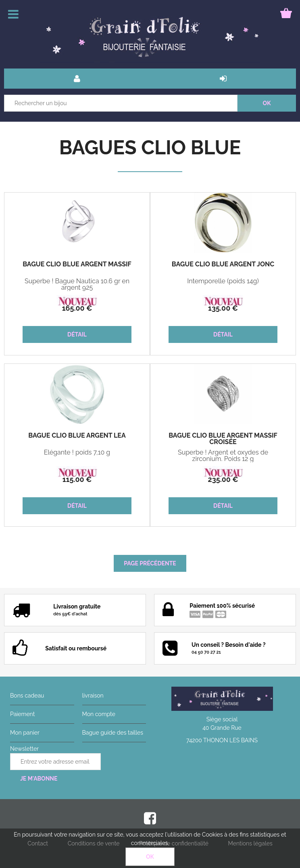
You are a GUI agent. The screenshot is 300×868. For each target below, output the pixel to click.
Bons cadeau (27, 696)
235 (223, 479)
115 (77, 479)
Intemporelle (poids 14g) (223, 281)
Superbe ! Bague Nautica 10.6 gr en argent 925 (77, 284)
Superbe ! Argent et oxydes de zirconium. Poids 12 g (223, 456)
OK (150, 857)
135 (223, 308)
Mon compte (99, 714)
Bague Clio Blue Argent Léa (77, 436)
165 (77, 308)
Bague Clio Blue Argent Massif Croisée (223, 439)
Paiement (22, 714)
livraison (93, 696)
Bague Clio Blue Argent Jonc (223, 264)
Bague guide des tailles (113, 733)
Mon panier (25, 733)
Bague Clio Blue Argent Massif (77, 264)
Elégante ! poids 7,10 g (77, 453)
